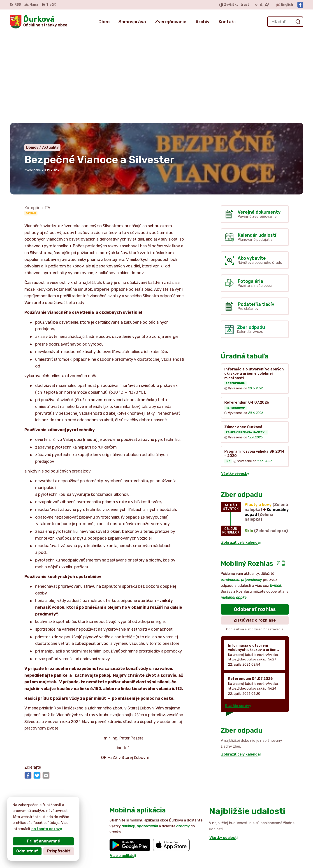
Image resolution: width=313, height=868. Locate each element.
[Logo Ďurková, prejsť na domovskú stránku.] (39, 22)
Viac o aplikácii (123, 765)
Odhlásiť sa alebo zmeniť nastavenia (255, 539)
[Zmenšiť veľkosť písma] (256, 5)
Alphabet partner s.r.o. (77, 813)
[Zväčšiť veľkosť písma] (267, 5)
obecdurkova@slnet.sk (282, 853)
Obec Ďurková (52, 817)
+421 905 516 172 (277, 848)
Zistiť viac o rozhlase (255, 530)
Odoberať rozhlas (255, 519)
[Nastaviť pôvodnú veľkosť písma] (261, 5)
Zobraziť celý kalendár (241, 452)
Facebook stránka (278, 858)
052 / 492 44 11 (276, 843)
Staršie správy (238, 615)
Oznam (31, 123)
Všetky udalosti (224, 747)
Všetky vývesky (235, 383)
